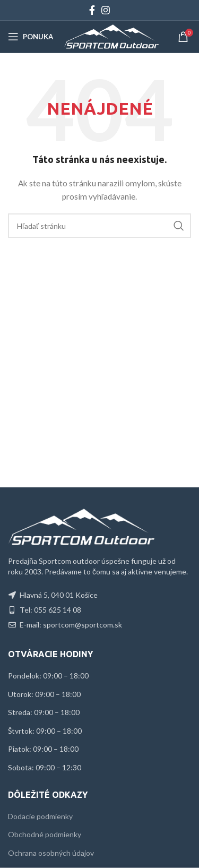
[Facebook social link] (92, 10)
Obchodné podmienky (45, 834)
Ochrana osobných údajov (51, 853)
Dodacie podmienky (40, 816)
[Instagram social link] (106, 10)
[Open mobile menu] (31, 37)
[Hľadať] (99, 226)
